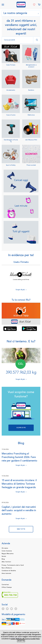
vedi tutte (21, 529)
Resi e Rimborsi (7, 568)
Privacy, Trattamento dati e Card (13, 565)
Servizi (4, 556)
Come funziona (7, 551)
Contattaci (5, 585)
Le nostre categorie (21, 13)
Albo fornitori (6, 562)
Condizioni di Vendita (9, 571)
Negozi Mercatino (8, 554)
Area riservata (6, 573)
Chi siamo (5, 548)
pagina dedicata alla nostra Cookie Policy (25, 639)
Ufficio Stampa (7, 587)
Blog (3, 559)
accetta (21, 641)
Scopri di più (21, 290)
